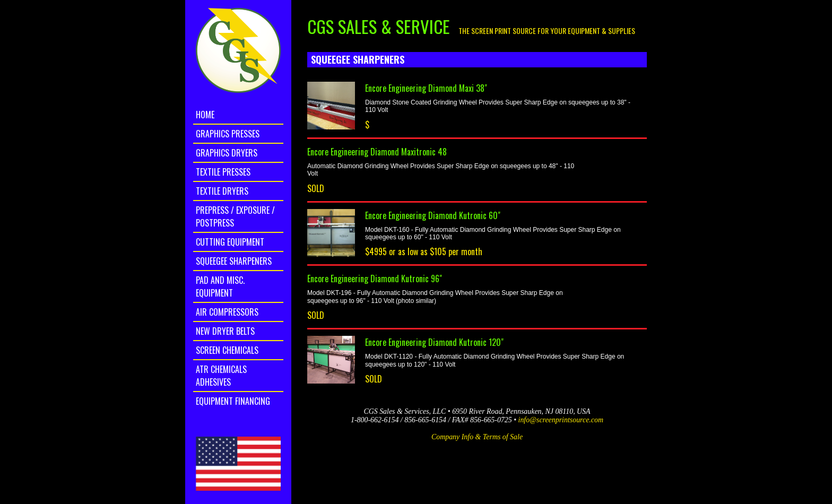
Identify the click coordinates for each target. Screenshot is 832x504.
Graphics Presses (228, 134)
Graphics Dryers (227, 153)
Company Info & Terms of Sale (477, 437)
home (205, 115)
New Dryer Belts (225, 331)
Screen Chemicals (227, 350)
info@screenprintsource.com (561, 420)
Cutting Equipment (230, 242)
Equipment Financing (233, 401)
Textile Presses (223, 172)
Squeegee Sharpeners (234, 261)
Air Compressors (227, 312)
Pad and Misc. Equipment (220, 286)
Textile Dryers (222, 191)
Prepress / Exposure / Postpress (235, 216)
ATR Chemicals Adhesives (221, 376)
